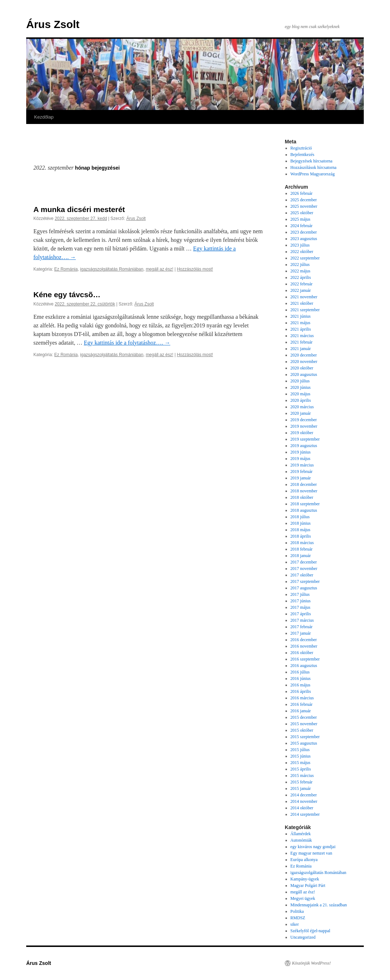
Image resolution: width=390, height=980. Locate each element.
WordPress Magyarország (313, 174)
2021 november (304, 297)
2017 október (302, 575)
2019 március (302, 465)
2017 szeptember (305, 581)
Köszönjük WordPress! (311, 963)
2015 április (301, 769)
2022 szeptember (305, 258)
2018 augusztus (304, 510)
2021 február (302, 342)
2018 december (304, 484)
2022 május (301, 271)
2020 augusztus (304, 374)
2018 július (300, 517)
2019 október (302, 433)
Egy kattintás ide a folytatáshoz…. (127, 343)
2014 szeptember (305, 814)
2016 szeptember (305, 659)
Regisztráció (301, 148)
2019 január (301, 478)
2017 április (301, 614)
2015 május (301, 763)
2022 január (301, 290)
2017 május (301, 607)
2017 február (302, 627)
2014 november (304, 801)
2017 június (301, 601)
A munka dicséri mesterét (79, 209)
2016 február (302, 704)
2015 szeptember (305, 737)
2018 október (302, 497)
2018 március (302, 543)
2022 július (300, 264)
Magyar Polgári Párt (308, 885)
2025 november (304, 206)
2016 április (301, 691)
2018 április (301, 536)
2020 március (302, 407)
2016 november (304, 646)
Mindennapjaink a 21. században (319, 905)
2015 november (304, 724)
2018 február (302, 549)
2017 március (302, 620)
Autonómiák (301, 840)
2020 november (304, 362)
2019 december (304, 420)
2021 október (302, 303)
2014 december (304, 795)
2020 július (300, 381)
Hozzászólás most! (195, 269)
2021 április (301, 329)
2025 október (302, 213)
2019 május (301, 459)
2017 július (300, 594)
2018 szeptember (305, 504)
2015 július (300, 750)
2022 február (302, 284)
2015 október (302, 730)
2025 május (301, 219)
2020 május (301, 394)
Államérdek (301, 834)
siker (295, 924)
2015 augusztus (304, 743)
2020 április (301, 400)
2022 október (302, 252)
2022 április (301, 277)
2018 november (304, 491)
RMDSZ (298, 918)
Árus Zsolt (53, 24)
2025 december (304, 200)
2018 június (301, 523)
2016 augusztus (304, 666)
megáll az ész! (160, 269)
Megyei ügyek (303, 898)
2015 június (301, 756)
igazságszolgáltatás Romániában (112, 269)
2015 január (301, 788)
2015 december (304, 717)
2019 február (302, 471)
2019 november (304, 426)
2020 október (302, 368)
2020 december (304, 355)
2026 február (302, 193)
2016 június (301, 678)
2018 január (301, 556)
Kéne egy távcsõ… (67, 295)
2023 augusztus (304, 239)
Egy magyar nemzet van (311, 853)
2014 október (302, 808)
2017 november (304, 569)
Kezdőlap (44, 117)
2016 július (300, 672)
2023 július (300, 245)
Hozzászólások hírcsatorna (314, 167)
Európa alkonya (304, 860)
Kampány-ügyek (305, 879)
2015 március (302, 776)
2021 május (301, 323)
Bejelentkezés (303, 155)
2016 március (302, 698)
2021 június (301, 316)
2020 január (301, 413)
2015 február (302, 782)
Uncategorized (303, 937)
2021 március (302, 336)
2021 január (301, 349)
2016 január (301, 711)
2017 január (301, 633)
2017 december (304, 562)
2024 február (302, 226)
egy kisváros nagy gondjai (313, 847)
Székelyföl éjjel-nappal (310, 931)
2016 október (302, 653)
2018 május (301, 530)
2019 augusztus (304, 446)
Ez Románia (66, 269)
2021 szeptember (305, 310)
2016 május (301, 685)
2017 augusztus (304, 588)
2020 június (301, 387)
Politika (297, 911)
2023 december (304, 232)
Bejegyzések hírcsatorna (312, 161)
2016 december (304, 640)
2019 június (301, 452)
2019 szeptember (305, 439)
